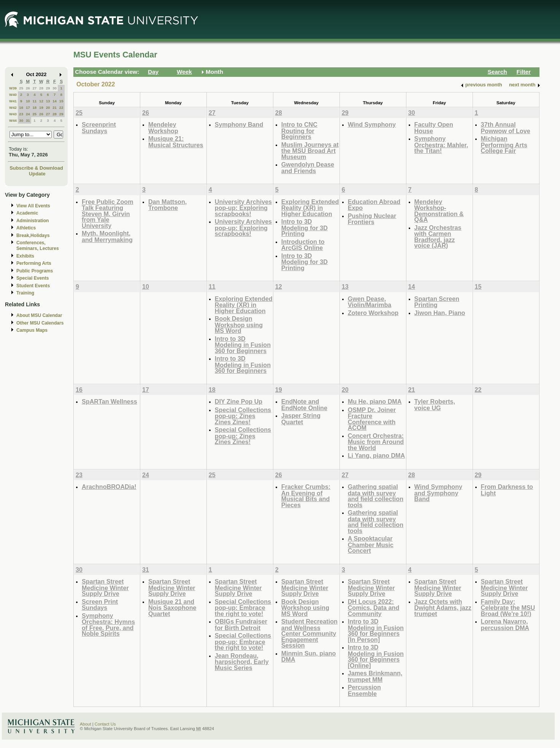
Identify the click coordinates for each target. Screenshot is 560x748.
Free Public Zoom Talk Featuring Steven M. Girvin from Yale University (108, 214)
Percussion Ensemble (364, 690)
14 (55, 101)
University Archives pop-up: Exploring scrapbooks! (243, 208)
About (86, 724)
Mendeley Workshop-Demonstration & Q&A (439, 211)
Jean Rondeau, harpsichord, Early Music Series (242, 662)
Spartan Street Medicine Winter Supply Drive (105, 587)
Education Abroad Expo (374, 205)
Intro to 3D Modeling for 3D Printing (305, 228)
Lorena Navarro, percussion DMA (505, 625)
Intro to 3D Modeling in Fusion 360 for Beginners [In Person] (376, 630)
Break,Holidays (33, 236)
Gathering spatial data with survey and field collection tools (376, 496)
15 (61, 101)
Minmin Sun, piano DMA (309, 656)
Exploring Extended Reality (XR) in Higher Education (310, 208)
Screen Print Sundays (100, 605)
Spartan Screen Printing (437, 302)
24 (28, 114)
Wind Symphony (372, 124)
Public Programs (35, 271)
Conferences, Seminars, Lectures (38, 246)
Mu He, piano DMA (375, 401)
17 (28, 107)
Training (25, 293)
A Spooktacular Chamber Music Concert (371, 544)
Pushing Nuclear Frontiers (372, 219)
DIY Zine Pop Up (239, 401)
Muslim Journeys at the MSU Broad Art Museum (310, 151)
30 (55, 88)
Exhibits (25, 256)
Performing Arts (34, 263)
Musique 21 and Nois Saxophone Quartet (172, 608)
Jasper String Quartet (301, 419)
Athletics (26, 228)
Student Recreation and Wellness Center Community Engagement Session (309, 633)
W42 (13, 107)
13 (48, 101)
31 (28, 120)
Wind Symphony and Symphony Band (438, 493)
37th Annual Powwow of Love (506, 128)
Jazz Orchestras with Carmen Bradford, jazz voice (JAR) (438, 237)
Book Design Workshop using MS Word (239, 325)
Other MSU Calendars (40, 323)
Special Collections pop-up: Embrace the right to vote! (243, 608)
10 (28, 101)
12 (41, 101)
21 (55, 107)
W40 (13, 95)
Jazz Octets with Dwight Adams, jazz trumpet (443, 608)
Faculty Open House (434, 128)
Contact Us (105, 724)
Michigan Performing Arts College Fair (504, 145)
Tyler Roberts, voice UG (435, 405)
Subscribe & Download (36, 168)
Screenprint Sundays (99, 128)
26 (28, 88)
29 (48, 88)
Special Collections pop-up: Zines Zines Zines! (243, 416)
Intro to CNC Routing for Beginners (299, 131)
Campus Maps (32, 330)
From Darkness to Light (507, 490)
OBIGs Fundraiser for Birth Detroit (241, 625)
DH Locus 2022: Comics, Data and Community (374, 608)
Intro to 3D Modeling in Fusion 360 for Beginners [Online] (376, 656)
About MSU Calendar (39, 315)
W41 (13, 101)
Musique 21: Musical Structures (176, 142)
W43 (13, 114)
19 (41, 107)
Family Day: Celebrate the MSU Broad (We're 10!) (508, 608)
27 (34, 88)
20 (48, 107)
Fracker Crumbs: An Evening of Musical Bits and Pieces (306, 496)
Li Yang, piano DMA (377, 455)
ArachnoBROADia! (109, 487)
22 (61, 107)
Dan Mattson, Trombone (167, 205)
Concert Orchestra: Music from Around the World (376, 442)
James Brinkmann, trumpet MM (375, 676)
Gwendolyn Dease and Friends (308, 168)
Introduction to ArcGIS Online (303, 245)
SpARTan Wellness (109, 401)
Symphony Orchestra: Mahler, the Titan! (441, 145)
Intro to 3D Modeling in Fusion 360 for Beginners (243, 345)
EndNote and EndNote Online (304, 405)
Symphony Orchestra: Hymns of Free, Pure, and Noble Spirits (108, 625)
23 (21, 114)
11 (34, 101)
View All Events (33, 206)
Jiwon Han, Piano (440, 313)
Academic (27, 213)
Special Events (33, 278)
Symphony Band (239, 124)
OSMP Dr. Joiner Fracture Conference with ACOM (372, 419)
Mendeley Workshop (163, 128)
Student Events (33, 286)
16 (21, 107)
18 (34, 107)
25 (21, 88)
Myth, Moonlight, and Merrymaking (107, 236)
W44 (13, 120)
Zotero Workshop (373, 313)
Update (37, 174)
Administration (33, 221)
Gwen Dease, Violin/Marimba (370, 302)
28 (41, 88)
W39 (13, 88)
